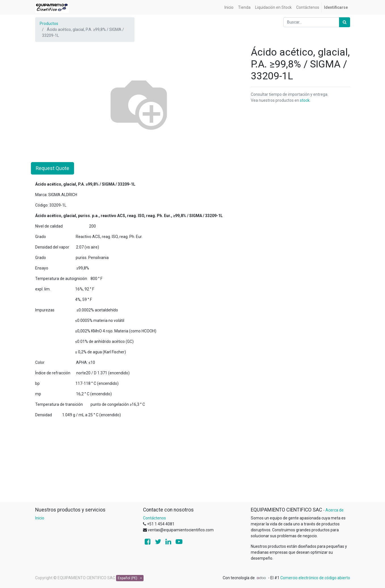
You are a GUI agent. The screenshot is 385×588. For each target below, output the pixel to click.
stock (305, 100)
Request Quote (52, 168)
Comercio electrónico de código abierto (315, 578)
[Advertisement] (193, 462)
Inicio (40, 518)
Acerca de (334, 510)
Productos (49, 24)
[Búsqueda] (345, 22)
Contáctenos (154, 518)
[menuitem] (229, 8)
